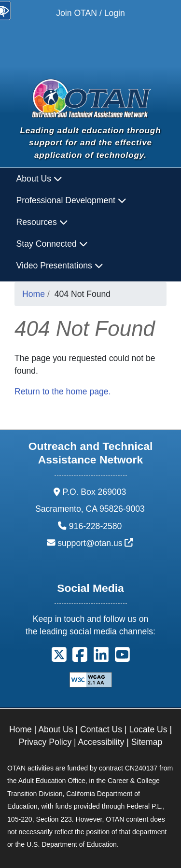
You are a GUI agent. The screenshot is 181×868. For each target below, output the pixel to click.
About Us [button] (39, 179)
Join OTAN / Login (90, 13)
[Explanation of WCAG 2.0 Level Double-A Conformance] (91, 679)
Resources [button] (42, 222)
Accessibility (101, 742)
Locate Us (148, 729)
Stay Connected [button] (52, 244)
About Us (56, 729)
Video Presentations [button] (60, 266)
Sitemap (147, 742)
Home (34, 294)
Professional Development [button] (71, 200)
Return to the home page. (63, 392)
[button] (59, 658)
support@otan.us (95, 543)
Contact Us (101, 729)
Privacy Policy (45, 742)
